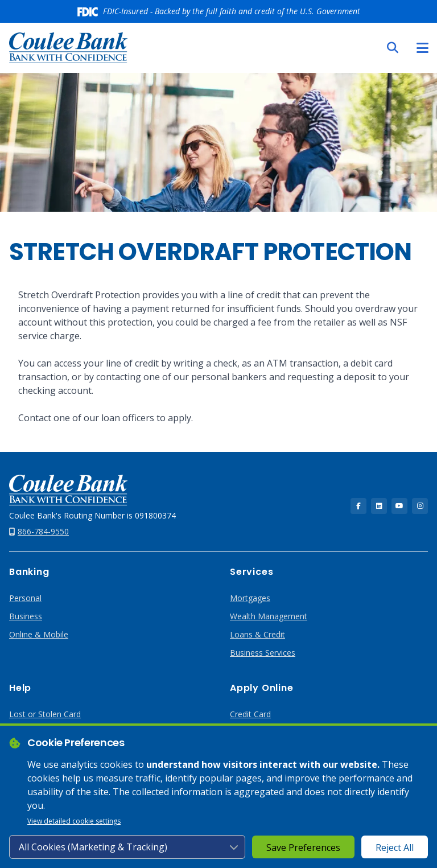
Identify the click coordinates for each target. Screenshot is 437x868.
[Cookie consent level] (127, 847)
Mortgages (250, 598)
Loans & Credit (257, 634)
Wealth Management (269, 616)
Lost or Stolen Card (45, 714)
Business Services (263, 653)
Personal (25, 598)
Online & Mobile (39, 634)
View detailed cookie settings (74, 821)
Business (26, 616)
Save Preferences (303, 848)
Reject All (395, 848)
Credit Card (250, 714)
